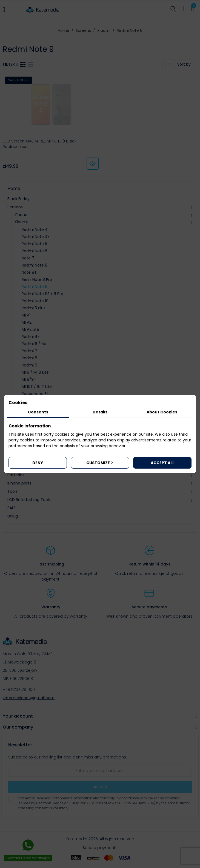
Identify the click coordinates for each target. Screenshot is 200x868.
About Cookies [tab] (162, 412)
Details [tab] (100, 412)
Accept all (162, 463)
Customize (100, 463)
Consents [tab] (38, 412)
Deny (38, 463)
